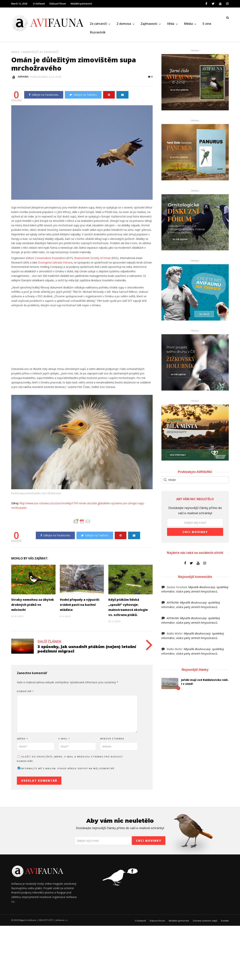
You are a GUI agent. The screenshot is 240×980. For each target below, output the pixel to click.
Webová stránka (112, 740)
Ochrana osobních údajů (205, 922)
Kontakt (225, 922)
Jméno (22, 740)
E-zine (207, 24)
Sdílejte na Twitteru (83, 96)
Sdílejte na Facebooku (44, 96)
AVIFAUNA (173, 604)
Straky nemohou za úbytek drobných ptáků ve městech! (33, 606)
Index (15, 53)
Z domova (124, 24)
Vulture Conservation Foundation (46, 259)
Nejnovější (31, 53)
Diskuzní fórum (58, 4)
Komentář (25, 693)
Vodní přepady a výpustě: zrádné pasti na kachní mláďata (80, 606)
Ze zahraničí (98, 24)
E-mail (64, 740)
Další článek (49, 643)
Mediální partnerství (81, 4)
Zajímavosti (149, 24)
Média (188, 24)
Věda (171, 24)
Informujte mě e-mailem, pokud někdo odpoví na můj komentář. (66, 770)
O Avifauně (39, 4)
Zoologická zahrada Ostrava (55, 264)
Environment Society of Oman (93, 259)
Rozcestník (98, 32)
